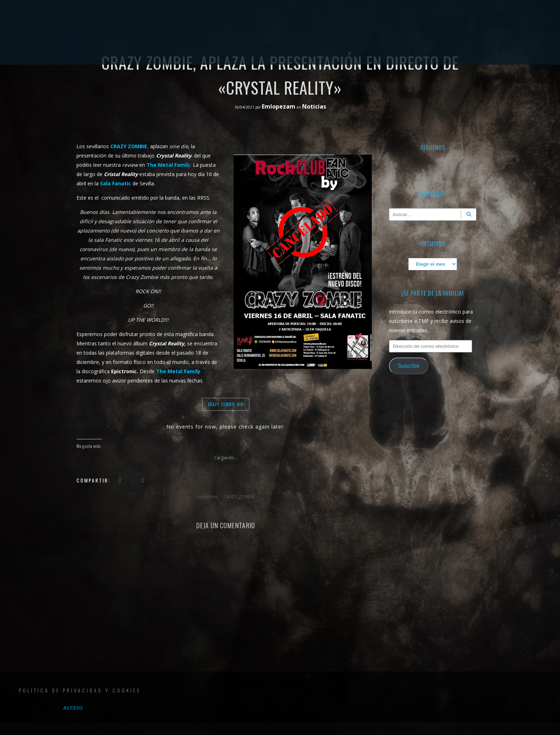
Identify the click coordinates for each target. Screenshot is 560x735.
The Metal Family (178, 371)
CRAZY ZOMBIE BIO (226, 404)
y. (169, 165)
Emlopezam (279, 106)
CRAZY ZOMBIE (239, 497)
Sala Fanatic (116, 183)
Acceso (73, 708)
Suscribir (409, 366)
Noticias (314, 106)
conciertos (207, 497)
